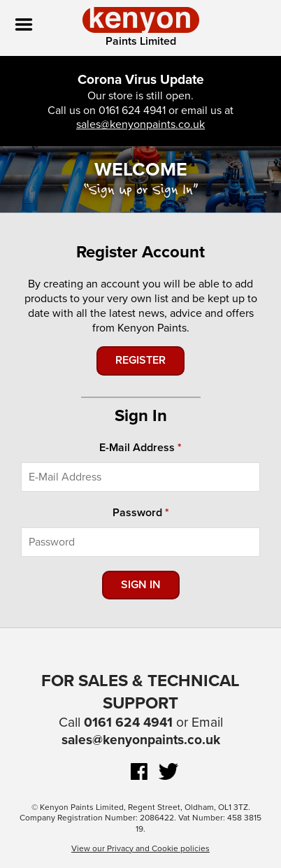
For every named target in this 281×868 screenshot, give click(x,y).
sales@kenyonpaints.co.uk (140, 124)
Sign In (141, 585)
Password (137, 513)
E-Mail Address (137, 448)
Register (140, 360)
